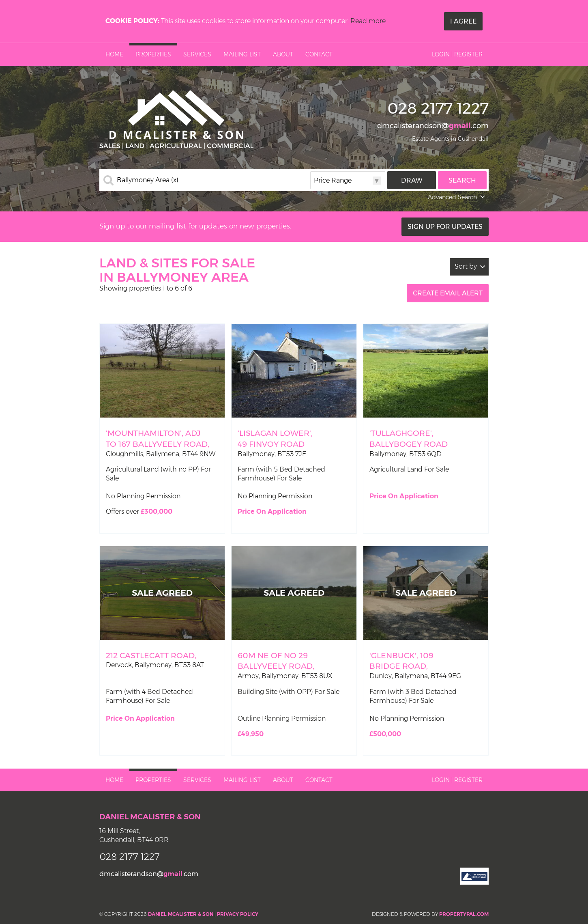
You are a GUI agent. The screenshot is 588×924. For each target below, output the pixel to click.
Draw (412, 180)
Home (114, 54)
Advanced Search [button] (457, 197)
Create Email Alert (448, 293)
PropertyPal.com (464, 914)
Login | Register (457, 54)
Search (462, 180)
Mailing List (242, 54)
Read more (368, 21)
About (283, 54)
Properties (153, 54)
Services (197, 54)
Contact (319, 54)
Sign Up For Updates (445, 227)
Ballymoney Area (148, 180)
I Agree (463, 21)
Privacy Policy (238, 914)
